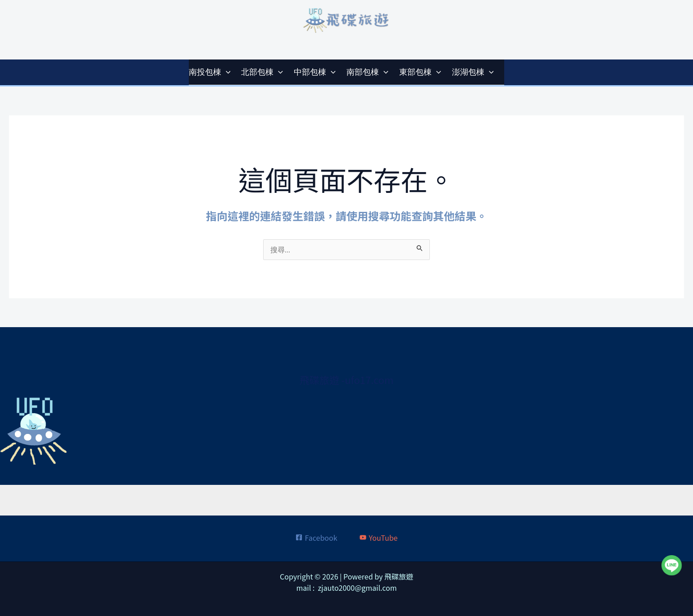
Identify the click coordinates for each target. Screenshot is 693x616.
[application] (226, 72)
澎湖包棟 (473, 72)
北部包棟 (262, 72)
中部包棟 (315, 72)
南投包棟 (210, 72)
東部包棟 (420, 72)
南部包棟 (367, 72)
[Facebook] (317, 538)
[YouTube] (379, 538)
